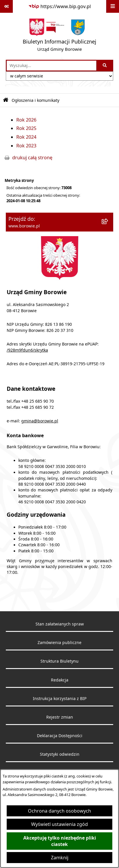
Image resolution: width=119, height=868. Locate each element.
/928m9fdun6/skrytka (27, 350)
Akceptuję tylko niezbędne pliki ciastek (60, 841)
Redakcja (60, 680)
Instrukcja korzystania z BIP (60, 699)
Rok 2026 (26, 120)
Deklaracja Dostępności (60, 736)
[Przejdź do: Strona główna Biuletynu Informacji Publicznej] (6, 100)
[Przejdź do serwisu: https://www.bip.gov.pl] (59, 6)
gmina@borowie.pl (40, 421)
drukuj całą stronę (32, 158)
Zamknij (60, 858)
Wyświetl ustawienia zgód (59, 824)
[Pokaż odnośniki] (6, 6)
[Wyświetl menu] (113, 6)
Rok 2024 (26, 137)
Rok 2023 (26, 146)
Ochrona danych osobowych (59, 811)
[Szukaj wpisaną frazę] (105, 66)
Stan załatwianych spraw (60, 624)
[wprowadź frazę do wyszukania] (51, 66)
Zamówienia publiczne (59, 643)
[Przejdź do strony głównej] (59, 36)
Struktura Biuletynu (59, 661)
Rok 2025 (26, 128)
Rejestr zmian (60, 717)
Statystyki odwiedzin (60, 754)
